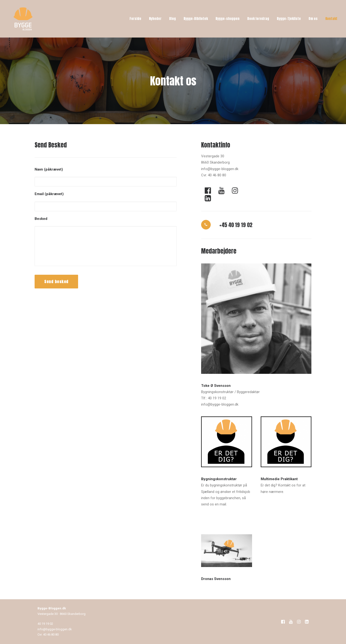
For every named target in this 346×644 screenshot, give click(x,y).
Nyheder (155, 19)
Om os (313, 19)
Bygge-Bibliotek (196, 19)
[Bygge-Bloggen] (23, 19)
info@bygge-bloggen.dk (55, 629)
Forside (135, 19)
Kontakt (331, 19)
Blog (173, 19)
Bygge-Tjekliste (289, 19)
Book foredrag (258, 19)
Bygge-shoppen (228, 19)
